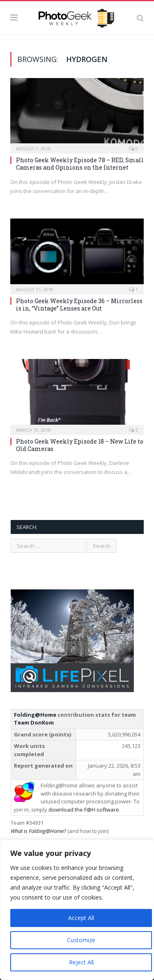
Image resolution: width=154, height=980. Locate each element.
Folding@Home (35, 715)
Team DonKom (34, 722)
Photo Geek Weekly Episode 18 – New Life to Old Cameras (80, 445)
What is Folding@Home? (38, 831)
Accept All (81, 918)
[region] (77, 910)
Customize (81, 940)
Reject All (81, 962)
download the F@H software (84, 810)
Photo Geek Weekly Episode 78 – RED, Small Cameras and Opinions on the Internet (80, 164)
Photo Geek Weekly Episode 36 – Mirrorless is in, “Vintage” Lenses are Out (79, 305)
